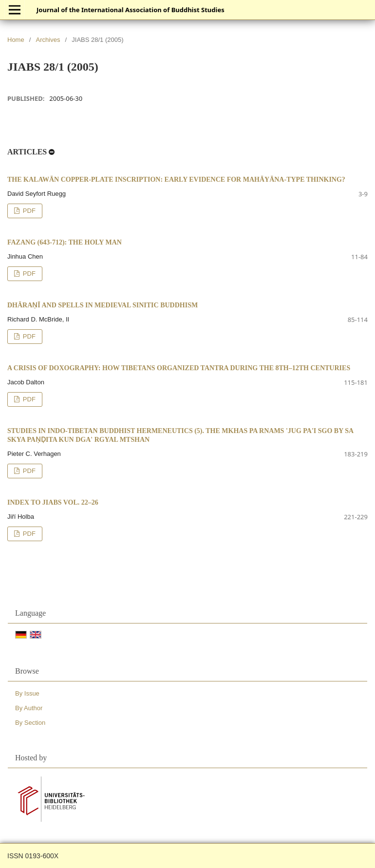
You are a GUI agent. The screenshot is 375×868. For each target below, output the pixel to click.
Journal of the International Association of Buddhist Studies (131, 10)
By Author (29, 708)
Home (16, 40)
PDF (28, 211)
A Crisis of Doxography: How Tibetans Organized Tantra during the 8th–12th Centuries (179, 368)
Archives (48, 40)
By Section (30, 723)
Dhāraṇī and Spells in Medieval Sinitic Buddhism (103, 305)
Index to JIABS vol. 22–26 (53, 502)
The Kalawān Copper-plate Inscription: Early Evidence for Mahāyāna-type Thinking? (176, 179)
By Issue (27, 693)
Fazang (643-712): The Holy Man (65, 242)
